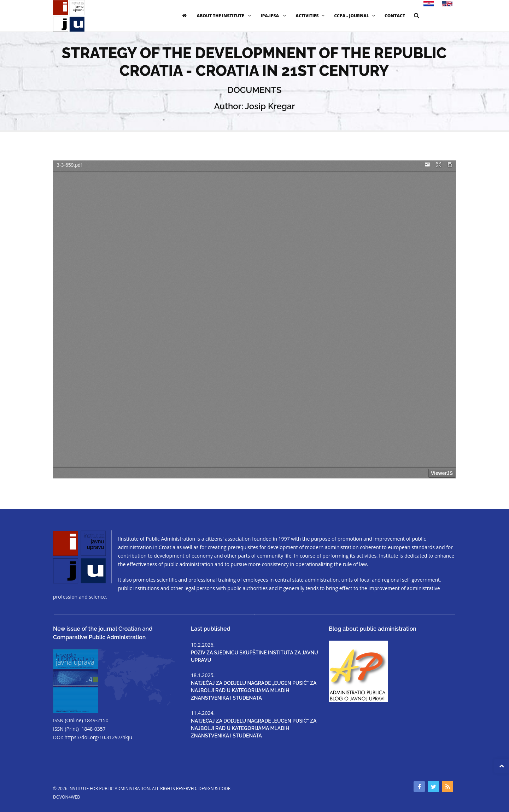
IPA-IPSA (274, 16)
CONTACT (395, 16)
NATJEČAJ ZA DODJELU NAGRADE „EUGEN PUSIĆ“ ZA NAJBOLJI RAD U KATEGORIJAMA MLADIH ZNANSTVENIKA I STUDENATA (254, 690)
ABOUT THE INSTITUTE (225, 16)
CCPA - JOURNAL (355, 16)
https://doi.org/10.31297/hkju (98, 737)
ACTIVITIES (311, 16)
